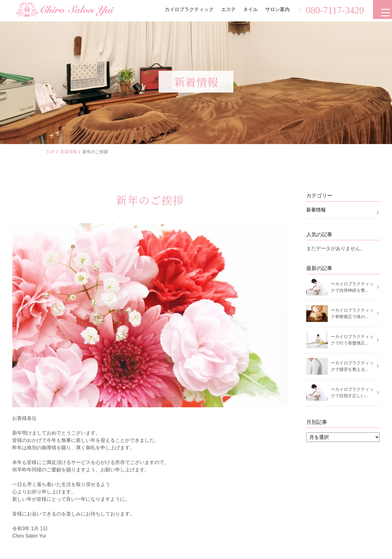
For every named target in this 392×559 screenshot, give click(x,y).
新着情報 (69, 152)
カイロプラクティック (187, 11)
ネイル (248, 11)
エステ (226, 11)
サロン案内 (275, 11)
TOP (50, 152)
